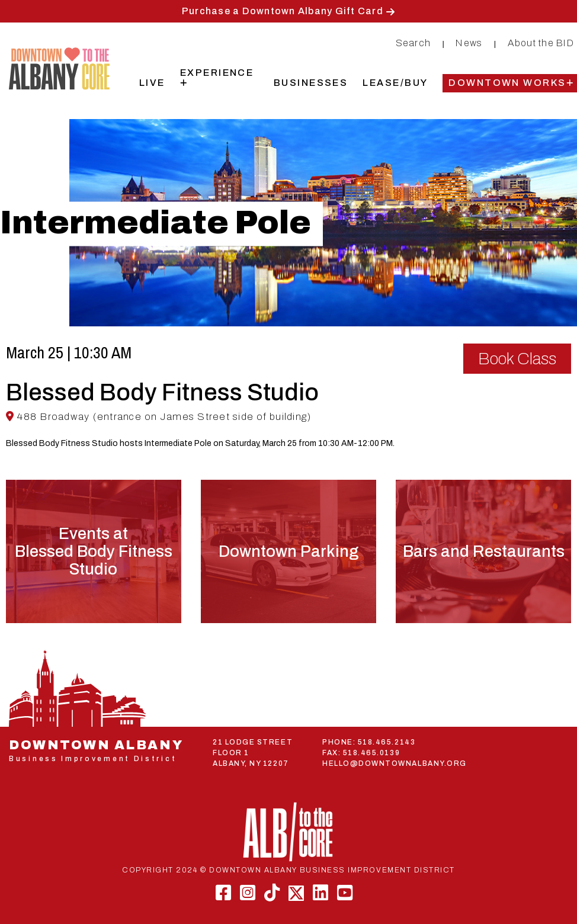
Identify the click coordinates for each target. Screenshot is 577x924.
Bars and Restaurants (484, 551)
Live (152, 83)
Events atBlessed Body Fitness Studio (94, 551)
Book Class (517, 359)
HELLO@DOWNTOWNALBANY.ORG (395, 763)
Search (413, 43)
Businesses (311, 83)
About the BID (541, 43)
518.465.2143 (387, 742)
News (469, 43)
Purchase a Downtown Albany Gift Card (283, 11)
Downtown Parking (288, 551)
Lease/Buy (395, 83)
